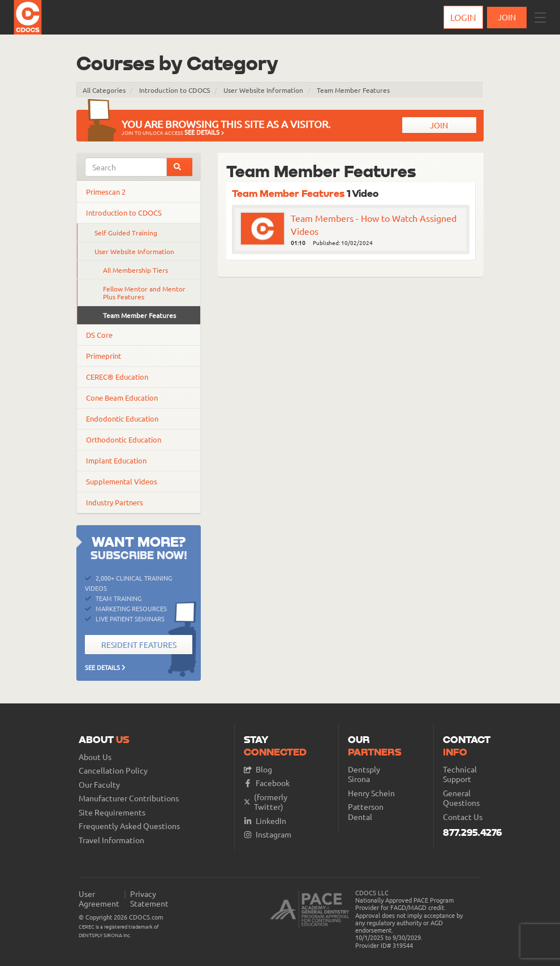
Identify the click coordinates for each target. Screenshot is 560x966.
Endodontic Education (122, 418)
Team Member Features (353, 90)
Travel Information (111, 840)
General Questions (461, 798)
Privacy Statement (149, 899)
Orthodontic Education (124, 439)
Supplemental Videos (122, 481)
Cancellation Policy (113, 770)
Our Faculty (99, 785)
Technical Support (460, 774)
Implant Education (116, 460)
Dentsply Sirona (364, 774)
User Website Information (263, 90)
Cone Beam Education (122, 398)
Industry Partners (115, 502)
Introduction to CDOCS (175, 90)
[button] (540, 18)
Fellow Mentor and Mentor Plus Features (144, 293)
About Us (95, 757)
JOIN (507, 17)
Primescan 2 (106, 192)
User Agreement (99, 899)
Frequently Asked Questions (129, 826)
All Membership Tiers (135, 270)
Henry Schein (371, 793)
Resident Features (139, 645)
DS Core (99, 335)
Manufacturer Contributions (129, 798)
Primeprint (104, 356)
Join (439, 125)
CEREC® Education (117, 377)
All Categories (104, 90)
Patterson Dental (366, 812)
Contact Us (463, 817)
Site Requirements (112, 812)
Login (463, 17)
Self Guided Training (126, 233)
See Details (204, 132)
